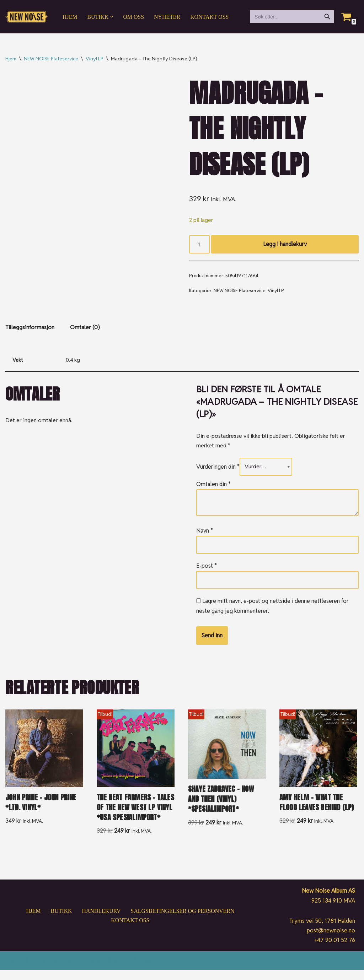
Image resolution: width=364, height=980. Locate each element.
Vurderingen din (218, 468)
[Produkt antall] (199, 245)
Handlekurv (101, 921)
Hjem (70, 17)
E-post (207, 567)
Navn (205, 532)
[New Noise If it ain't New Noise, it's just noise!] (27, 17)
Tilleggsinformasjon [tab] (30, 328)
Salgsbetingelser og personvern (183, 921)
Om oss (134, 17)
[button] (112, 17)
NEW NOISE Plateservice (51, 59)
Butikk (61, 921)
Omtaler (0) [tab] (85, 328)
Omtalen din (213, 485)
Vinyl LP (95, 59)
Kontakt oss (210, 17)
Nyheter (168, 17)
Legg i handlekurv (285, 244)
